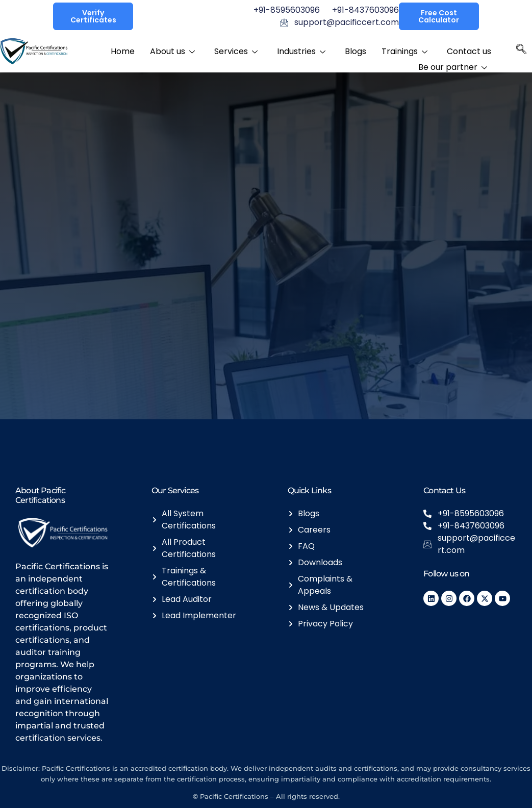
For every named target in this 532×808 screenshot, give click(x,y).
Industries (301, 50)
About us (172, 50)
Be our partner (453, 64)
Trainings (404, 50)
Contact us (469, 50)
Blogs (356, 50)
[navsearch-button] (521, 52)
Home (123, 50)
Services (236, 50)
